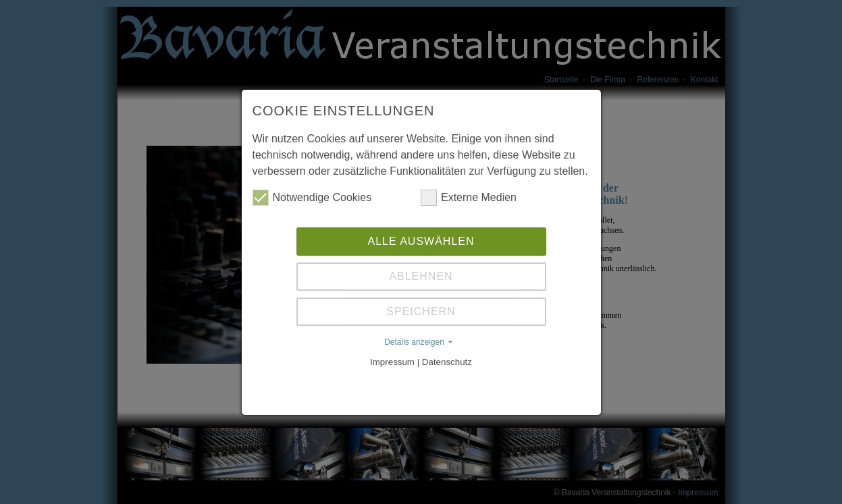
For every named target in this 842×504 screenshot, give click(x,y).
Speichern (421, 311)
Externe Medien (469, 198)
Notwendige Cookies (312, 198)
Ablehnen (421, 276)
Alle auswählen (421, 241)
